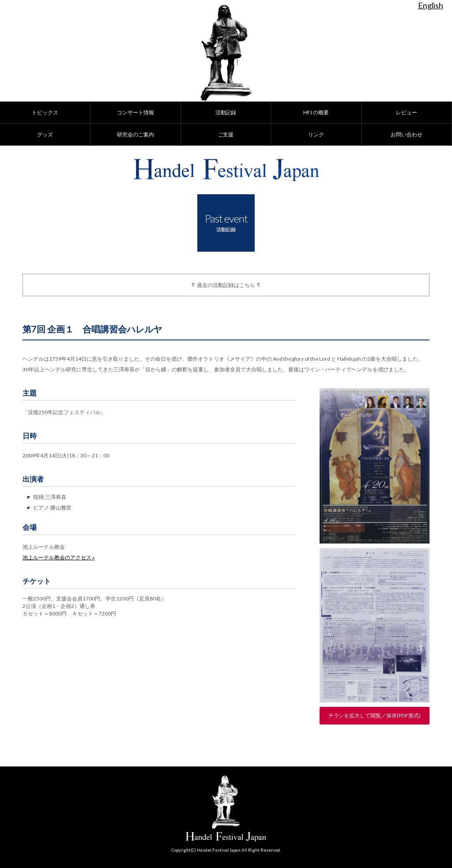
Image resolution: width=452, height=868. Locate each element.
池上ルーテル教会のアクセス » (59, 557)
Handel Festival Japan (226, 170)
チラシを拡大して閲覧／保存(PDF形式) (375, 715)
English (431, 5)
